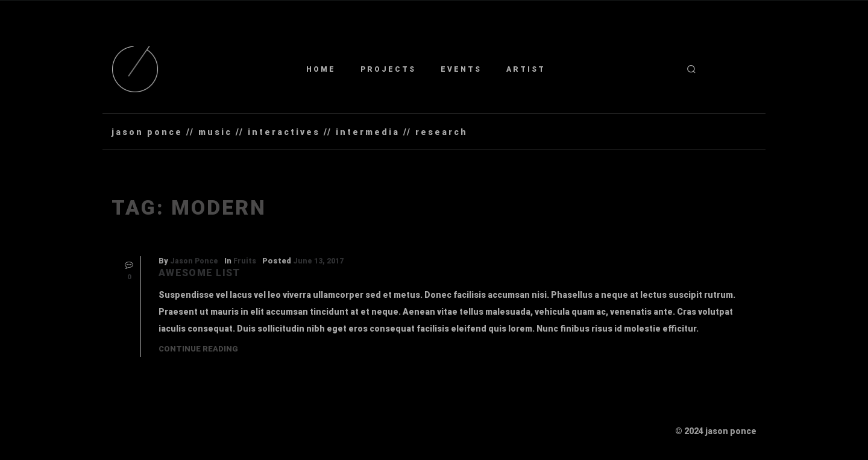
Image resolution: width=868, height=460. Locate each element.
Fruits (245, 261)
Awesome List (200, 273)
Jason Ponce (194, 261)
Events (461, 69)
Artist (526, 69)
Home (321, 69)
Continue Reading (198, 349)
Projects (388, 69)
